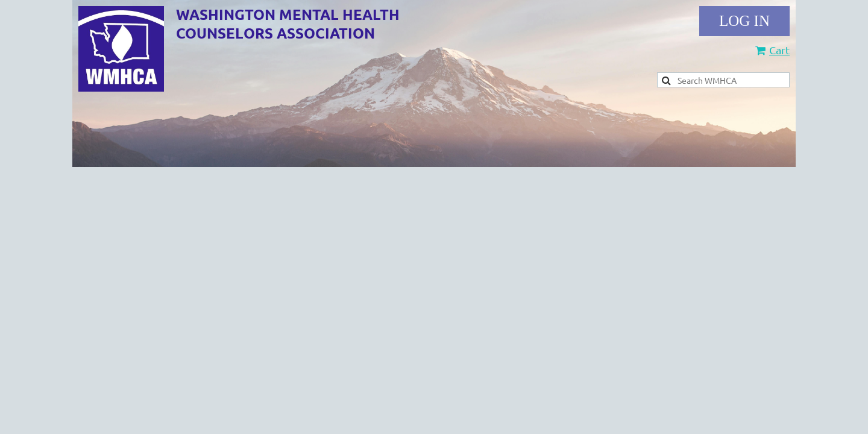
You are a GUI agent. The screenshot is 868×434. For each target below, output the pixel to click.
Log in (744, 21)
